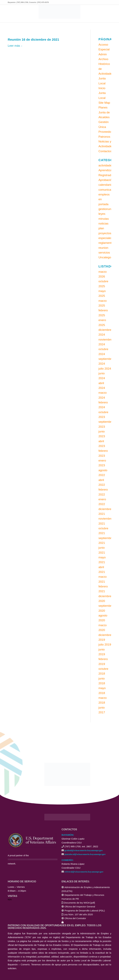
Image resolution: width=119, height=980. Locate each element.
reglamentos (107, 243)
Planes (103, 107)
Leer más (15, 46)
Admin (103, 54)
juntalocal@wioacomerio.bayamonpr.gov (85, 854)
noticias (103, 223)
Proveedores (107, 132)
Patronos (104, 137)
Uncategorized (108, 257)
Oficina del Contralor (75, 918)
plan (101, 228)
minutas (104, 219)
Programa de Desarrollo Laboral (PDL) (85, 911)
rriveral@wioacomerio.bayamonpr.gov (84, 872)
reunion (103, 248)
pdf (93, 903)
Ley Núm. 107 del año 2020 (78, 914)
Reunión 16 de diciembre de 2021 (33, 39)
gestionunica (107, 209)
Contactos (105, 151)
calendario (105, 185)
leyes (102, 214)
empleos (104, 194)
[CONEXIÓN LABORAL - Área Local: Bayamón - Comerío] (59, 12)
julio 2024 (105, 369)
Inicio (102, 88)
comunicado (106, 190)
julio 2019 (105, 645)
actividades (106, 165)
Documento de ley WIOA (77, 903)
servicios (104, 253)
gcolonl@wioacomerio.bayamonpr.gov (84, 850)
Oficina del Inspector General (80, 907)
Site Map (104, 103)
